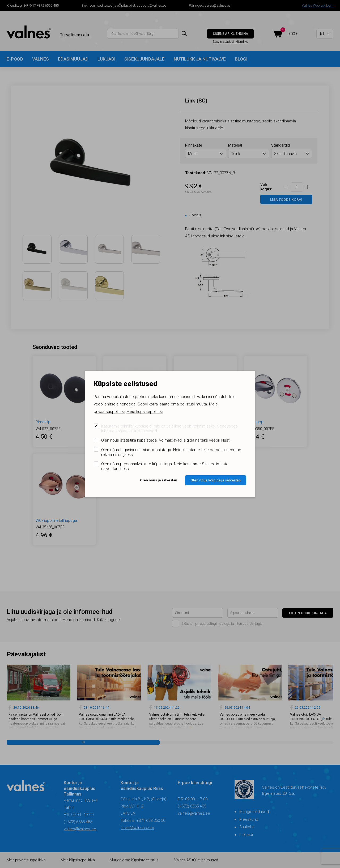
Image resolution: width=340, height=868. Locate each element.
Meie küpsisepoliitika (145, 412)
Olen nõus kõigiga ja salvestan (216, 480)
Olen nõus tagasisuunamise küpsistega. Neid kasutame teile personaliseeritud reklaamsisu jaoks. (171, 452)
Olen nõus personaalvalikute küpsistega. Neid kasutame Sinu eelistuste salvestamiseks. (165, 466)
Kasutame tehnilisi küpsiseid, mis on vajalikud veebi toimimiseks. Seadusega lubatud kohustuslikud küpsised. (169, 429)
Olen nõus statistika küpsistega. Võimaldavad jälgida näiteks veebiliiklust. (166, 440)
